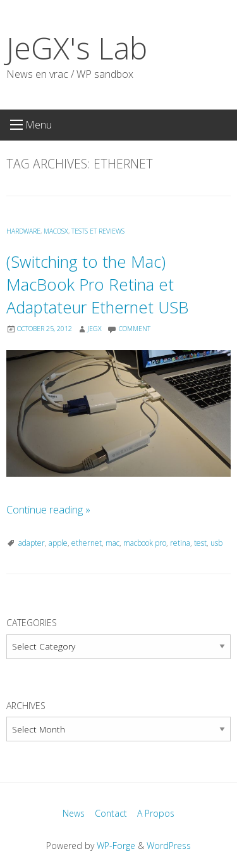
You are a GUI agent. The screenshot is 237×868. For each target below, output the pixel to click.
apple (58, 543)
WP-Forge (116, 846)
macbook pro (145, 543)
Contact (111, 813)
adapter (32, 543)
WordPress (169, 846)
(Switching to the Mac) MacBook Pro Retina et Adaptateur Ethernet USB (97, 285)
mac (112, 543)
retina (180, 543)
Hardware (23, 231)
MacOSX (56, 231)
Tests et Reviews (98, 231)
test (200, 543)
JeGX (94, 329)
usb (216, 543)
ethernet (87, 543)
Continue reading (48, 510)
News (74, 813)
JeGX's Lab (77, 48)
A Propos (156, 813)
